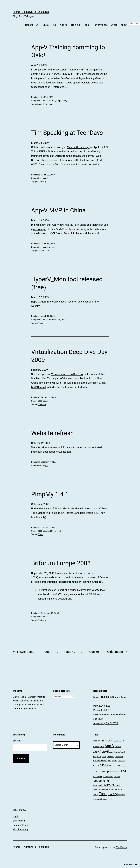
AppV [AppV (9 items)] (96, 752)
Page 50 (93, 652)
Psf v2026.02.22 (102, 706)
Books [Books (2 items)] (104, 756)
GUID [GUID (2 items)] (109, 760)
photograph (40, 229)
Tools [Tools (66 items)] (103, 794)
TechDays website (65, 165)
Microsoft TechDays (78, 147)
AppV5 (64, 25)
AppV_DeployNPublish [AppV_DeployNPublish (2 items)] (117, 752)
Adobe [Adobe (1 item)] (102, 747)
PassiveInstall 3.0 (102, 710)
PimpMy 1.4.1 (50, 494)
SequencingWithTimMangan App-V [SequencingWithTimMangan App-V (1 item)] (104, 789)
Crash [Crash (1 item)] (95, 761)
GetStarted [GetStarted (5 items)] (102, 760)
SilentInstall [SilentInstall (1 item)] (118, 789)
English (58, 696)
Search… (17, 741)
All (38, 25)
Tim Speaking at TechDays (67, 133)
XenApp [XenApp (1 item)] (110, 799)
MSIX (46, 25)
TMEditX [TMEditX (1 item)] (96, 795)
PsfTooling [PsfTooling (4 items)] (98, 776)
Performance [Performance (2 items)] (116, 772)
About (124, 25)
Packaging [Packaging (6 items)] (106, 772)
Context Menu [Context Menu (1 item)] (119, 757)
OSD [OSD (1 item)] (119, 766)
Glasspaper (60, 70)
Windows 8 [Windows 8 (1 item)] (122, 795)
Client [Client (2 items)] (112, 756)
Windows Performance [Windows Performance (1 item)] (100, 799)
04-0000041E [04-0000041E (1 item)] (97, 741)
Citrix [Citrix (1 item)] (108, 757)
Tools (86, 25)
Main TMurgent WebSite (33, 697)
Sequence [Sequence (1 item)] (117, 777)
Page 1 (47, 652)
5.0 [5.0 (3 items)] (109, 741)
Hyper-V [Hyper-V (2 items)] (115, 760)
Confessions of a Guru (31, 12)
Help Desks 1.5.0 (90, 513)
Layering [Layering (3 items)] (121, 760)
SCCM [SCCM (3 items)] (105, 776)
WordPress (121, 847)
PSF (54, 25)
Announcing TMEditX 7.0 (106, 723)
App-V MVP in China (58, 210)
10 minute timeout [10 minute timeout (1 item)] (117, 741)
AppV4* (52, 101)
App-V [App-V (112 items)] (110, 746)
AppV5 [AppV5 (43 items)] (104, 752)
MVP (47, 251)
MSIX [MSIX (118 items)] (104, 765)
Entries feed (19, 821)
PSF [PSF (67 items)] (124, 771)
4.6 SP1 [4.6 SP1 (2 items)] (105, 741)
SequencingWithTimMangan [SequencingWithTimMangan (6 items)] (106, 785)
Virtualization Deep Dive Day (67, 374)
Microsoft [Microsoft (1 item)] (96, 766)
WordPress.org (20, 829)
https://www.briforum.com (53, 577)
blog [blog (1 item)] (95, 757)
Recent (29, 25)
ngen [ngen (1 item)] (115, 766)
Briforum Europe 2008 (61, 563)
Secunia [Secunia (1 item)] (111, 777)
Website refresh (52, 433)
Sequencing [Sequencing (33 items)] (101, 781)
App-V (41, 104)
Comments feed (21, 825)
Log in (16, 816)
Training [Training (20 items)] (113, 794)
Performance (100, 25)
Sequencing (62, 101)
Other (114, 25)
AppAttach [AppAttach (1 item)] (118, 747)
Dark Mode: (131, 865)
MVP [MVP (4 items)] (111, 766)
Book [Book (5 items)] (99, 756)
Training (75, 25)
